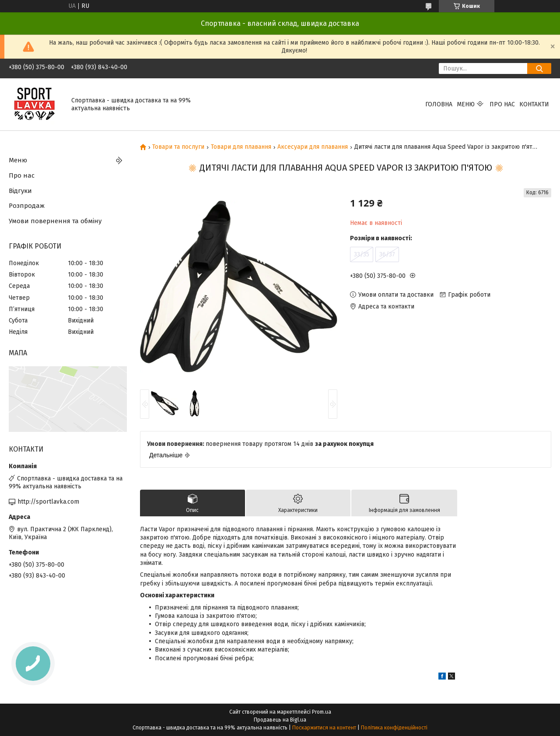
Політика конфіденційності (394, 728)
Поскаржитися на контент (324, 728)
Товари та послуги (178, 147)
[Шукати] (539, 68)
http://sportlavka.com (48, 502)
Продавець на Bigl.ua (280, 720)
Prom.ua (322, 712)
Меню (466, 104)
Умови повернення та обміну (55, 221)
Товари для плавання (241, 147)
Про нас (502, 104)
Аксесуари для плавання (313, 147)
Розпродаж (27, 206)
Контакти (534, 104)
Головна (439, 104)
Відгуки (20, 191)
